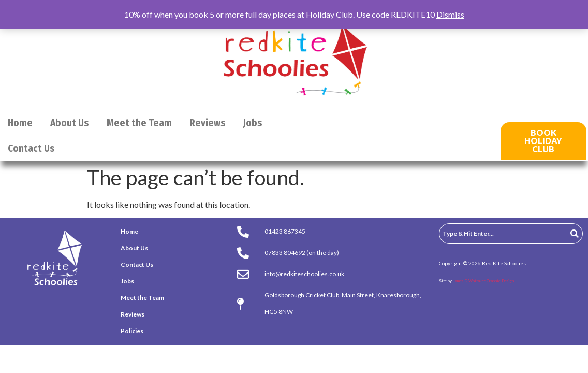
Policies (132, 331)
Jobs (253, 123)
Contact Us (31, 148)
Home (20, 123)
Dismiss (450, 14)
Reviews (208, 123)
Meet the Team (139, 123)
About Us (70, 123)
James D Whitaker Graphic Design (483, 281)
